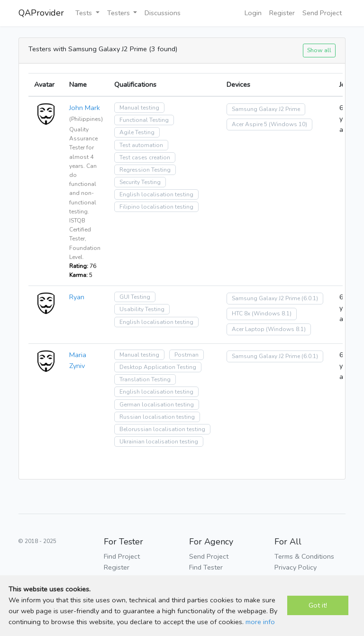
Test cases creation (145, 157)
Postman (187, 355)
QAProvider (41, 13)
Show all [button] (319, 50)
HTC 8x (241, 313)
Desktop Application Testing (158, 367)
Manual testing (139, 108)
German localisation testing (157, 405)
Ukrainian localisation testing (159, 442)
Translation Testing (145, 379)
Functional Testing (144, 120)
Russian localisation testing (157, 417)
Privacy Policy (296, 567)
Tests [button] (85, 13)
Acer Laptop (248, 329)
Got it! (318, 605)
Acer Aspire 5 (250, 124)
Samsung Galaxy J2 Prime (266, 109)
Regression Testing (145, 170)
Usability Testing (142, 309)
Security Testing (140, 182)
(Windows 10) (288, 124)
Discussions (163, 13)
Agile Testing (137, 132)
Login (253, 13)
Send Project (322, 13)
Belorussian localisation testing (162, 429)
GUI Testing (135, 297)
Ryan (77, 297)
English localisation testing (156, 194)
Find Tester (206, 567)
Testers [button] (119, 13)
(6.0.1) (310, 298)
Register (282, 13)
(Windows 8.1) (272, 313)
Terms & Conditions (304, 556)
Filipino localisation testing (156, 207)
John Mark (85, 108)
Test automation (141, 145)
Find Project (122, 556)
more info (260, 622)
